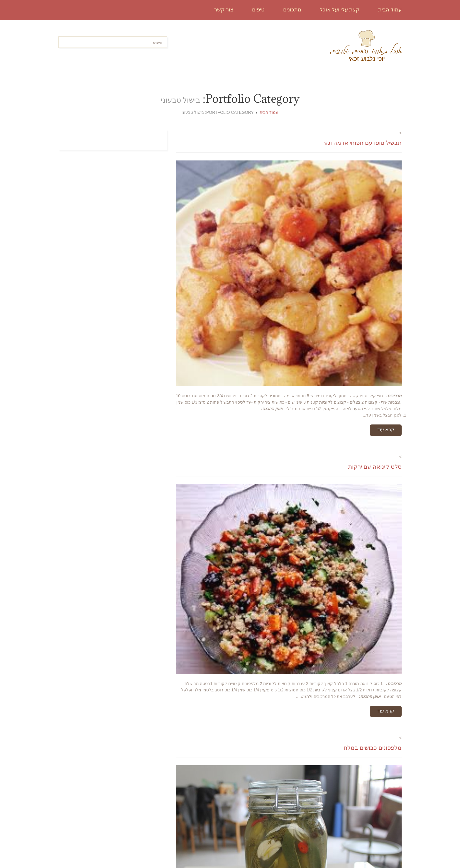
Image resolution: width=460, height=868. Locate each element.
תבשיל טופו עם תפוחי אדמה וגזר (362, 143)
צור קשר (224, 10)
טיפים (258, 10)
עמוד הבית (390, 10)
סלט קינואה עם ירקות (375, 467)
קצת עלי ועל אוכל (340, 10)
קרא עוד (386, 429)
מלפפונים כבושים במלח (373, 748)
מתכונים (292, 10)
